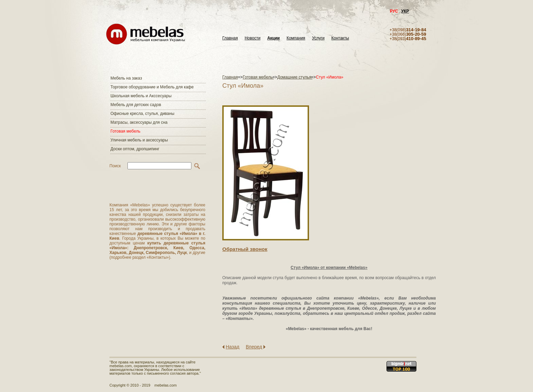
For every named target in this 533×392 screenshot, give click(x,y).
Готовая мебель (125, 131)
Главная (230, 38)
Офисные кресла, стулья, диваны (142, 114)
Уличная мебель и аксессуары (139, 140)
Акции (273, 38)
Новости (253, 38)
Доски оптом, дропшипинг (135, 149)
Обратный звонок (245, 249)
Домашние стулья (295, 77)
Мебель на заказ (126, 78)
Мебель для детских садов (136, 105)
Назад (233, 347)
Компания (296, 38)
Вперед (254, 347)
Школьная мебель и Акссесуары (141, 96)
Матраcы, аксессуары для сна (139, 122)
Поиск (115, 166)
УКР (405, 11)
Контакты (340, 38)
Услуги (318, 38)
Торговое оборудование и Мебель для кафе (152, 87)
